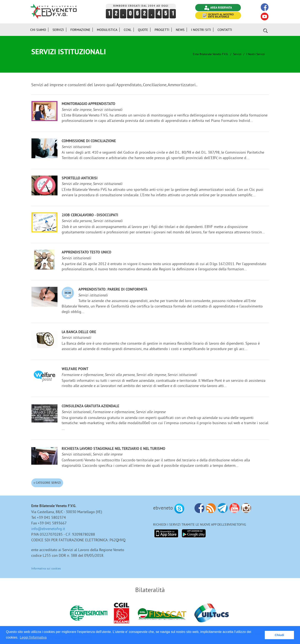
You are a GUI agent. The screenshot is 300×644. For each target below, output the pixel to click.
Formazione (80, 30)
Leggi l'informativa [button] (33, 637)
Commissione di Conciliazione (89, 141)
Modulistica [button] (107, 30)
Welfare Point (75, 369)
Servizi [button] (58, 30)
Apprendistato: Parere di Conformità (113, 290)
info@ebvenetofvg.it (48, 529)
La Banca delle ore (79, 332)
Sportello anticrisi (80, 178)
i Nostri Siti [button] (201, 30)
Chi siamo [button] (38, 30)
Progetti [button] (162, 30)
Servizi (237, 54)
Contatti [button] (225, 30)
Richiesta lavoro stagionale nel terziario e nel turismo (113, 449)
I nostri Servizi (256, 54)
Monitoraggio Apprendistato (88, 104)
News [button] (180, 30)
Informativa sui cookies (46, 568)
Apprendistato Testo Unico (86, 252)
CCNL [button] (128, 30)
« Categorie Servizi (47, 483)
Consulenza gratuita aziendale (90, 406)
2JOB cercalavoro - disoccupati (90, 215)
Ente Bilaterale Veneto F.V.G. (211, 54)
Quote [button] (143, 30)
